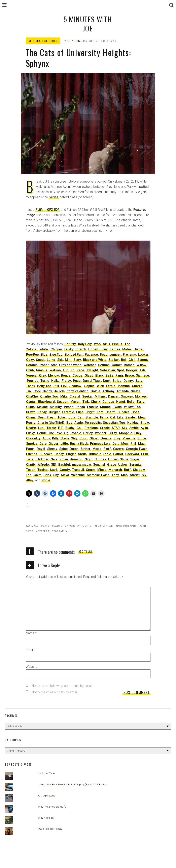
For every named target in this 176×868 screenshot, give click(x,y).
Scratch (32, 365)
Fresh (51, 417)
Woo (97, 344)
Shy (56, 475)
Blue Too (56, 355)
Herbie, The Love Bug (53, 433)
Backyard (132, 454)
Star (54, 365)
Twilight (92, 370)
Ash (142, 370)
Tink (86, 402)
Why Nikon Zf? (46, 818)
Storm (91, 470)
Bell (124, 360)
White (44, 349)
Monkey (141, 396)
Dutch (74, 449)
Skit (60, 360)
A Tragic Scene (46, 796)
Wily (74, 438)
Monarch (115, 470)
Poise (64, 459)
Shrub (82, 454)
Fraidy (66, 381)
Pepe (80, 370)
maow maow (81, 465)
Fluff (107, 449)
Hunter (139, 349)
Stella (65, 438)
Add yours (86, 551)
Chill (132, 360)
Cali (79, 428)
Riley (42, 375)
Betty (77, 360)
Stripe (142, 438)
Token (62, 417)
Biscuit (117, 344)
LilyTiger (42, 459)
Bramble (92, 417)
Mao (124, 475)
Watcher (90, 365)
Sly (144, 475)
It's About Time (46, 773)
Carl (80, 417)
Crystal (75, 396)
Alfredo (43, 465)
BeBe (109, 375)
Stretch (81, 349)
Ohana (31, 417)
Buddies (124, 412)
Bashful (64, 465)
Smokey (127, 396)
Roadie (76, 433)
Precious (91, 428)
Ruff (127, 470)
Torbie (51, 428)
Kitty (55, 438)
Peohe (69, 407)
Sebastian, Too (114, 423)
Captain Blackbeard (40, 402)
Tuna (30, 459)
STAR (116, 428)
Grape (112, 465)
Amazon (76, 459)
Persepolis (93, 423)
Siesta (136, 391)
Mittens (100, 396)
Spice (63, 449)
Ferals (111, 386)
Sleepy (52, 449)
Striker (85, 449)
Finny (104, 417)
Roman (129, 365)
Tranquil (78, 470)
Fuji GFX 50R (104, 526)
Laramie (68, 412)
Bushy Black (79, 444)
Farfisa (115, 349)
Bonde (66, 375)
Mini (68, 360)
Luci (41, 428)
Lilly (120, 417)
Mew (142, 417)
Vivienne (129, 438)
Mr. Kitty (56, 407)
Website (31, 667)
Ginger (71, 454)
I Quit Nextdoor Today (50, 829)
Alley (30, 480)
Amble (134, 428)
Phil (133, 444)
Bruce (129, 375)
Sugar (135, 459)
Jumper (115, 355)
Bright (90, 412)
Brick (47, 475)
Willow (141, 365)
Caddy (59, 454)
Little (64, 444)
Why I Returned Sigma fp (52, 807)
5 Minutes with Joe (88, 24)
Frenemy (129, 355)
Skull (107, 344)
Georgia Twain (137, 449)
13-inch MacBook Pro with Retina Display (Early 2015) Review (73, 784)
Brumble (95, 454)
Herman (104, 365)
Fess (104, 355)
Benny (47, 391)
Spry (139, 381)
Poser (44, 365)
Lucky (30, 433)
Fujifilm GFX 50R (48, 210)
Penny (31, 423)
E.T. (61, 428)
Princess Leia (100, 444)
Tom (100, 412)
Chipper (56, 349)
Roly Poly (85, 344)
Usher (123, 465)
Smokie (32, 444)
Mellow (53, 375)
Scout (40, 360)
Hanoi (121, 402)
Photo (53, 41)
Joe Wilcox (74, 41)
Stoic (107, 454)
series (54, 197)
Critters (35, 41)
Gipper (54, 444)
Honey (113, 459)
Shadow (75, 386)
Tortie (45, 381)
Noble (46, 480)
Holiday (133, 423)
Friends (32, 454)
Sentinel (99, 465)
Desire (31, 428)
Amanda (123, 391)
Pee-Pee (32, 355)
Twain (117, 407)
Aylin (144, 428)
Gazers (118, 449)
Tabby (31, 386)
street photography (53, 531)
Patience (91, 355)
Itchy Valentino (78, 391)
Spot (120, 370)
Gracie (105, 428)
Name (31, 633)
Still (56, 386)
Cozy (30, 360)
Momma (124, 386)
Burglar (54, 412)
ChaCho (32, 396)
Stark (54, 470)
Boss (136, 412)
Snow (145, 423)
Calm (38, 475)
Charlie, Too (49, 396)
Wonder (101, 433)
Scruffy (70, 344)
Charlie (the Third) (51, 423)
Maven (75, 402)
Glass (89, 375)
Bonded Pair (74, 355)
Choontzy (33, 438)
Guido (30, 407)
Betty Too (44, 386)
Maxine (42, 407)
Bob (69, 423)
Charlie (137, 386)
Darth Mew (120, 444)
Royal (41, 449)
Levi (64, 386)
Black (99, 375)
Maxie (97, 449)
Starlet (135, 475)
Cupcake (46, 454)
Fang (119, 375)
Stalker (114, 360)
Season (63, 402)
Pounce (33, 381)
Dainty (128, 381)
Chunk (96, 402)
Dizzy (113, 433)
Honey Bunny (98, 349)
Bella (131, 402)
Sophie (89, 386)
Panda (80, 407)
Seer (41, 417)
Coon (83, 438)
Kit (73, 370)
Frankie (93, 407)
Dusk (107, 381)
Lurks (51, 360)
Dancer (113, 396)
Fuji (45, 41)
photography (127, 526)
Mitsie (102, 470)
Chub (30, 370)
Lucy (138, 433)
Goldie (95, 391)
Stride (117, 381)
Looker (143, 355)
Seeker (87, 396)
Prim (145, 454)
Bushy (70, 428)
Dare (43, 444)
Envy (117, 438)
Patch (30, 449)
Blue (44, 355)
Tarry (140, 402)
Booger (132, 370)
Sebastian (108, 370)
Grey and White (70, 365)
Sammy (143, 360)
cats (46, 526)
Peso (77, 381)
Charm (111, 412)
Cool (37, 391)
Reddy (42, 412)
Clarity (31, 465)
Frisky (69, 349)
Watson (55, 370)
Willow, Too (132, 407)
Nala (54, 459)
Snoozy (100, 459)
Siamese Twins (98, 475)
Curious (108, 402)
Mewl (65, 475)
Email (31, 650)
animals (33, 526)
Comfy (65, 470)
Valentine (78, 475)
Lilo (66, 370)
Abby (46, 438)
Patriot (118, 454)
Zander (131, 417)
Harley (88, 433)
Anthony (108, 391)
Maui (142, 444)
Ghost (94, 438)
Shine (124, 459)
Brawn (31, 412)
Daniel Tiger (92, 381)
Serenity (135, 465)
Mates (127, 349)
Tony (115, 475)
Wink (100, 386)
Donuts (106, 438)
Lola (72, 417)
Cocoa (78, 375)
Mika (64, 396)
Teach (31, 470)
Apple (79, 423)
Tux (29, 391)
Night (89, 459)
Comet (117, 365)
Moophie (126, 433)
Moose (105, 407)
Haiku (55, 381)
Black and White (95, 360)
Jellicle (59, 391)
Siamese (142, 375)
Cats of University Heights (73, 526)
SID (54, 465)
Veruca (31, 375)
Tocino (43, 470)
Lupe (80, 412)
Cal (113, 417)
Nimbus (42, 370)
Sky (125, 428)
